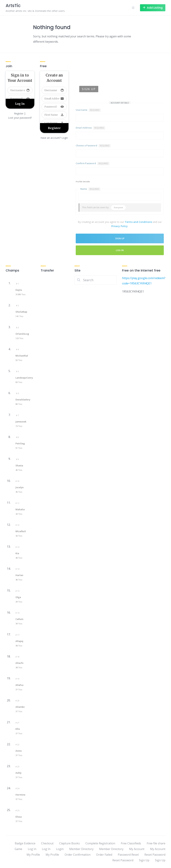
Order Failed (104, 855)
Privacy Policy (119, 226)
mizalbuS (21, 531)
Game (18, 849)
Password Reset (128, 855)
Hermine (20, 795)
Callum (19, 619)
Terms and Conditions (138, 222)
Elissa (19, 817)
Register (19, 113)
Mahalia (20, 509)
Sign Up (144, 860)
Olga (18, 597)
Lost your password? (20, 118)
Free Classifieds (131, 843)
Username (88, 110)
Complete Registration (100, 843)
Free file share (156, 843)
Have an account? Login (54, 138)
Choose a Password (93, 146)
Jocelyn (20, 487)
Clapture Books (69, 843)
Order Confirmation (78, 855)
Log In (120, 250)
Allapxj (19, 641)
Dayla (19, 290)
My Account (137, 849)
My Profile (33, 855)
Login (60, 849)
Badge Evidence (25, 843)
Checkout (47, 843)
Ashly (18, 773)
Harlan (19, 575)
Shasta (19, 465)
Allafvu (19, 685)
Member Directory (81, 849)
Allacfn (19, 663)
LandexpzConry (24, 378)
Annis (19, 751)
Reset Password (155, 855)
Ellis (18, 729)
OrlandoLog (22, 334)
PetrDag (20, 443)
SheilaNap (21, 312)
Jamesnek (21, 422)
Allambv (20, 707)
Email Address (90, 128)
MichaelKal (22, 356)
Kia (17, 553)
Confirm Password (93, 163)
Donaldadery (23, 400)
